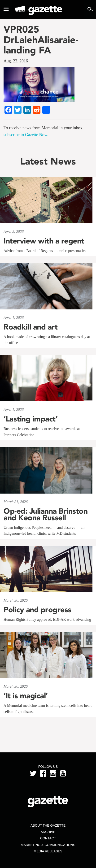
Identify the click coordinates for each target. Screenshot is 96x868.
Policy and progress (37, 610)
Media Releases (48, 851)
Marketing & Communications (48, 845)
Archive (48, 832)
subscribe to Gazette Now (25, 135)
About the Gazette (48, 825)
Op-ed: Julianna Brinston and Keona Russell (46, 514)
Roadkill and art (31, 327)
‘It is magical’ (26, 696)
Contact (48, 838)
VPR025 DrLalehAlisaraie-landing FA (41, 40)
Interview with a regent (44, 241)
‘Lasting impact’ (31, 419)
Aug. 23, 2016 (16, 61)
